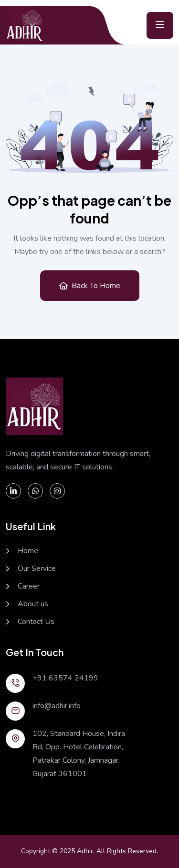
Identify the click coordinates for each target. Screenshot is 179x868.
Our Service (37, 569)
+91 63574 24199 (65, 678)
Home (28, 551)
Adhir (85, 851)
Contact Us (36, 622)
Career (29, 586)
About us (33, 604)
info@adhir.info (57, 706)
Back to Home (90, 286)
